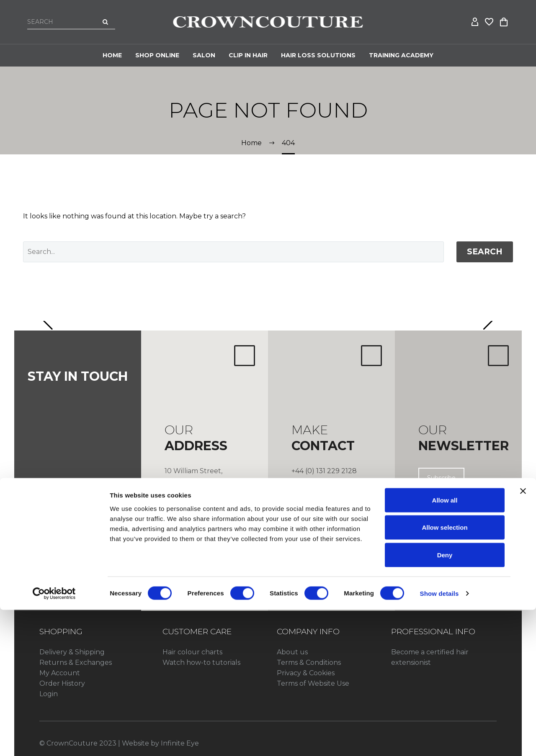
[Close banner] (523, 637)
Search (485, 252)
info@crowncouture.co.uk (336, 489)
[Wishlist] (490, 22)
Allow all (445, 646)
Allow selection (445, 674)
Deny (445, 701)
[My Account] (475, 22)
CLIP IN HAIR (248, 55)
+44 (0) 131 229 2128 (324, 471)
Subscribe (441, 478)
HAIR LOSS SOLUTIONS (318, 55)
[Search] (71, 22)
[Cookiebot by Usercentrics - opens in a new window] (54, 740)
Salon (204, 55)
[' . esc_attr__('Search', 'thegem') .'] (233, 252)
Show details (439, 739)
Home (112, 55)
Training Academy (401, 55)
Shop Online (157, 55)
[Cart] (504, 22)
